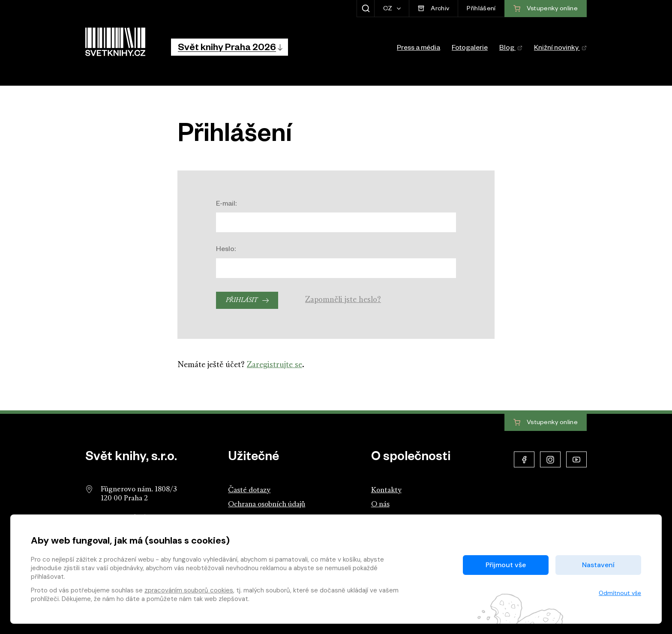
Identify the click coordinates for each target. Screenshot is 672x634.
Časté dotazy (249, 490)
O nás (380, 504)
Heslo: (226, 250)
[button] (229, 47)
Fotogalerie (470, 49)
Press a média (418, 49)
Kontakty (386, 490)
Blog (511, 49)
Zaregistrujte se (274, 365)
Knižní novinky (560, 49)
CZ (388, 9)
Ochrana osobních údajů (267, 504)
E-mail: (226, 205)
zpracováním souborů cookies (189, 590)
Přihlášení (481, 9)
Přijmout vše (506, 565)
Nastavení (598, 565)
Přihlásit (242, 301)
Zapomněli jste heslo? (343, 300)
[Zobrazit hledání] (365, 9)
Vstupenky (546, 423)
